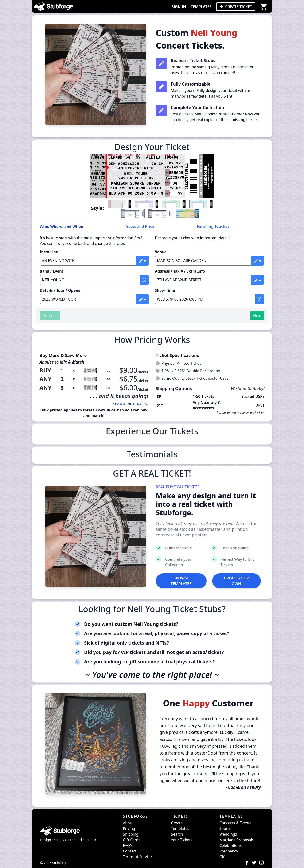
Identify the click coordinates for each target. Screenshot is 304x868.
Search (177, 834)
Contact (130, 851)
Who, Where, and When (61, 227)
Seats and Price (140, 226)
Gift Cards (132, 840)
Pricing (129, 829)
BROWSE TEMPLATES (181, 581)
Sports (225, 829)
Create (177, 823)
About (128, 823)
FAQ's (128, 845)
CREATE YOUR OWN (236, 581)
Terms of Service (137, 857)
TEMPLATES (201, 7)
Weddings (228, 834)
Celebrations (231, 845)
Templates (180, 829)
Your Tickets (182, 840)
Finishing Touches (213, 226)
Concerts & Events (235, 823)
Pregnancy (229, 851)
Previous (50, 316)
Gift (223, 857)
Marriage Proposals (237, 840)
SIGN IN (179, 7)
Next (257, 316)
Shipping (131, 834)
